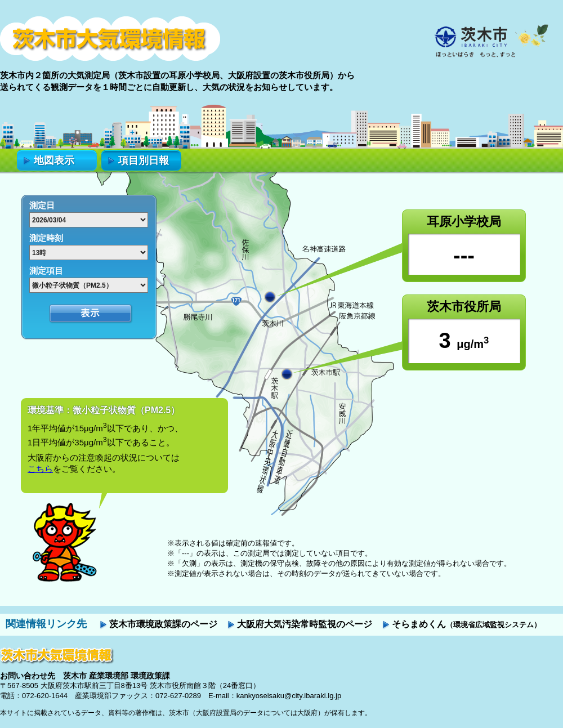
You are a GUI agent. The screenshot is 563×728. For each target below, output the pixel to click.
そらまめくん (466, 624)
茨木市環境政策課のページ (163, 624)
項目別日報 (144, 160)
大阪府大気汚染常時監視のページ (305, 624)
